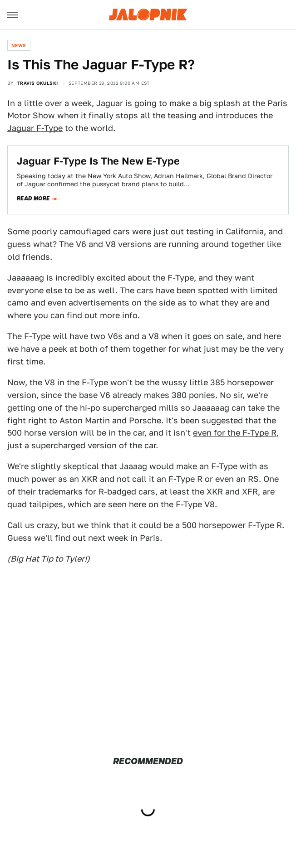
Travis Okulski (38, 83)
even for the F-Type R (235, 433)
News (19, 45)
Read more (33, 199)
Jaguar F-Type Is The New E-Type (98, 161)
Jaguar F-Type (35, 128)
